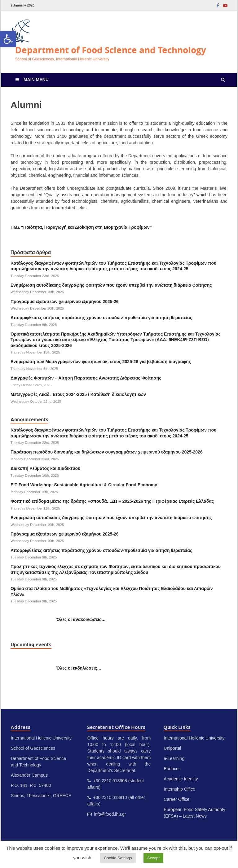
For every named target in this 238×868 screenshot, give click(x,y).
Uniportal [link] (172, 748)
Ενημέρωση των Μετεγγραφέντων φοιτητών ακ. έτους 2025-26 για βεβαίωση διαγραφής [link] (101, 362)
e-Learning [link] (174, 758)
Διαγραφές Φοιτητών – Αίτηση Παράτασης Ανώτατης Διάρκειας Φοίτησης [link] (86, 378)
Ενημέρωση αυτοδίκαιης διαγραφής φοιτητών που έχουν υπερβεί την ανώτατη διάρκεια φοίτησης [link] (111, 285)
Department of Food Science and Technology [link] (111, 50)
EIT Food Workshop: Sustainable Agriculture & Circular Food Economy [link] (84, 485)
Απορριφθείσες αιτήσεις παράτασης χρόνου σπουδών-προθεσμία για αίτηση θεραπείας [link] (101, 318)
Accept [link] (153, 858)
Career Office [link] (176, 799)
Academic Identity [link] (181, 779)
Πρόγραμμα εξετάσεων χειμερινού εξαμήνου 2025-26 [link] (65, 302)
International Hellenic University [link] (194, 738)
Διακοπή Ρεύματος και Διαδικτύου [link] (45, 468)
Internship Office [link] (179, 789)
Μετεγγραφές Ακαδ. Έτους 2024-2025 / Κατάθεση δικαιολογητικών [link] (78, 394)
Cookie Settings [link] (118, 858)
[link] (8, 39)
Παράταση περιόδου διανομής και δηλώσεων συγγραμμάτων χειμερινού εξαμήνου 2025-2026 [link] (107, 452)
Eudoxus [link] (172, 769)
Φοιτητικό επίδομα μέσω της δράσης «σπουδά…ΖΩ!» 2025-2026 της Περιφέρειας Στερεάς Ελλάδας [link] (112, 501)
